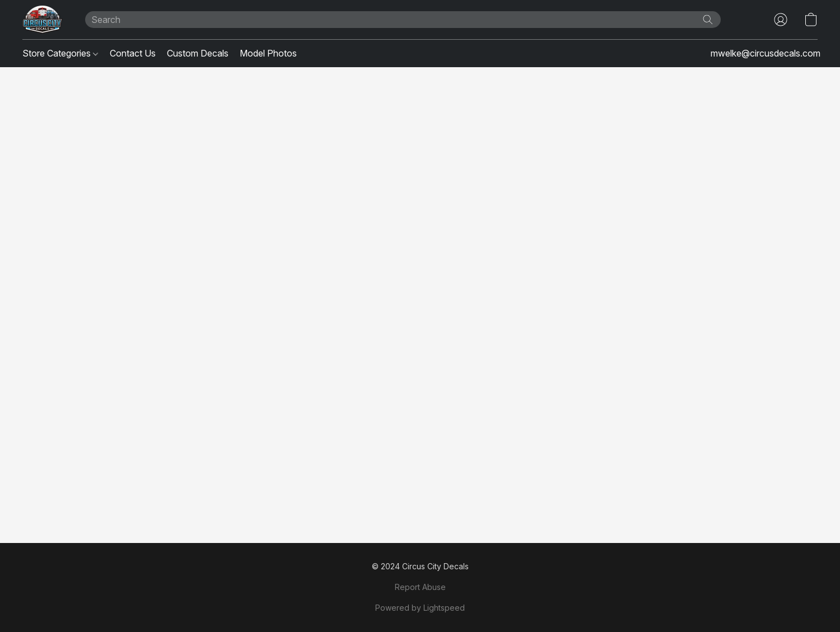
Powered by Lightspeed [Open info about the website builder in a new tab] (420, 608)
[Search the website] (708, 20)
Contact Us (133, 53)
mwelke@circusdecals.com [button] (766, 53)
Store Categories (60, 53)
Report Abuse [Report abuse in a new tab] (420, 587)
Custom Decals (198, 53)
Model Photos (268, 53)
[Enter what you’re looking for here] (403, 20)
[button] (43, 20)
